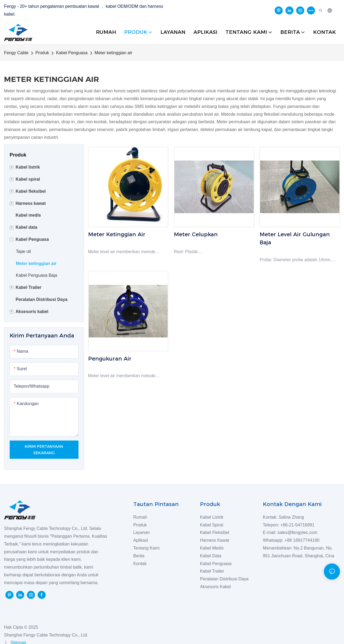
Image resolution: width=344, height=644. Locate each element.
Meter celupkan (196, 234)
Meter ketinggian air (114, 53)
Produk (42, 53)
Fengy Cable (16, 53)
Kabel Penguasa (72, 53)
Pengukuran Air (110, 359)
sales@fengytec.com (299, 532)
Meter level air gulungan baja (295, 238)
